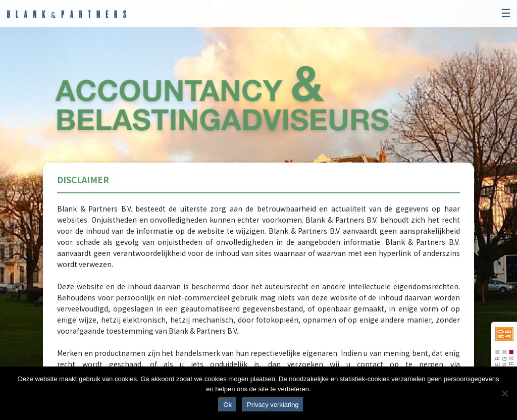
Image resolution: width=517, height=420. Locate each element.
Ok (227, 405)
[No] (504, 393)
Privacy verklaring (273, 405)
